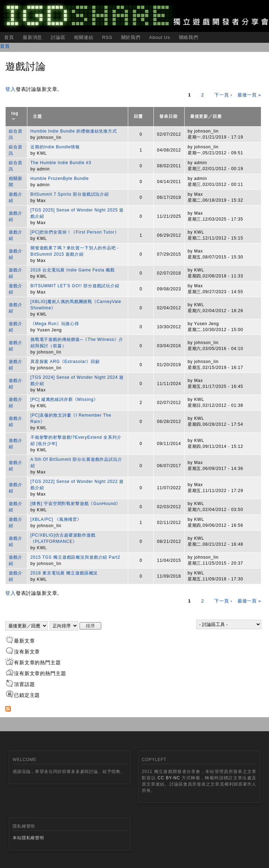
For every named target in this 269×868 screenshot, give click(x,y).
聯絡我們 (189, 37)
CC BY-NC (169, 778)
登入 (11, 89)
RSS (107, 37)
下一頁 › (223, 95)
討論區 (58, 37)
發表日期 (168, 116)
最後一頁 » (249, 95)
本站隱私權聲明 (28, 838)
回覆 (138, 116)
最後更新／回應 (206, 116)
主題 (37, 116)
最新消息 (32, 37)
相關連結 (84, 37)
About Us (160, 37)
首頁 (9, 37)
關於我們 (131, 37)
